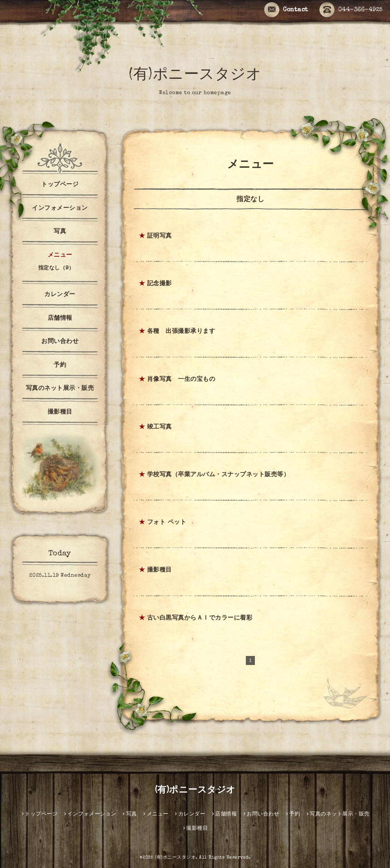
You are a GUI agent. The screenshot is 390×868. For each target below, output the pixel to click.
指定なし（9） (56, 268)
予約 (60, 366)
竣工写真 (160, 427)
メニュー (60, 256)
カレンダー (60, 295)
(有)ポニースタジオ (195, 76)
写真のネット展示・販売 (60, 389)
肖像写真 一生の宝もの (181, 380)
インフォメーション (60, 209)
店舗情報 (60, 319)
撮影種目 (160, 570)
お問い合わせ (60, 342)
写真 (60, 232)
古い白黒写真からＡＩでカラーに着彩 (200, 618)
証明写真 (160, 236)
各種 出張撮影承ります (181, 332)
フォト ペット (167, 523)
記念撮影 (160, 284)
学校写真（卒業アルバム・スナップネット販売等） (218, 475)
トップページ (60, 185)
